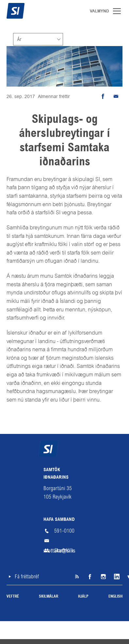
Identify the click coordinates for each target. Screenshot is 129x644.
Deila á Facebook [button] (103, 96)
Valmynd (119, 11)
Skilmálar (48, 597)
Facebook (90, 577)
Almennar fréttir (54, 96)
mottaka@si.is (65, 541)
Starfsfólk (64, 550)
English (115, 597)
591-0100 (64, 531)
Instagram (103, 577)
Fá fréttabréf (27, 577)
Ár (19, 39)
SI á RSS (77, 577)
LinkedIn (116, 577)
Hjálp (83, 597)
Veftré (13, 597)
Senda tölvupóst (116, 96)
